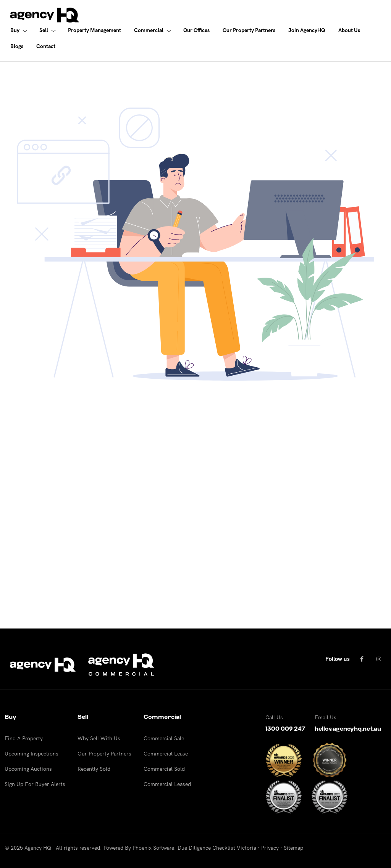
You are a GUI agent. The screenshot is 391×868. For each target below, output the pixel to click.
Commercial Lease (166, 754)
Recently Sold (94, 769)
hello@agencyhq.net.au (348, 729)
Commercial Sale (164, 738)
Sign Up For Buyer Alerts (35, 784)
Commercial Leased (167, 784)
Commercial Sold (164, 769)
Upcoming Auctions (28, 769)
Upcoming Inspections (32, 754)
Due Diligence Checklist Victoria (217, 848)
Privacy (270, 848)
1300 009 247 (285, 729)
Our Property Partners (104, 754)
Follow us (338, 659)
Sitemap (293, 848)
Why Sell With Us (99, 738)
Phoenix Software (153, 848)
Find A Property (24, 738)
